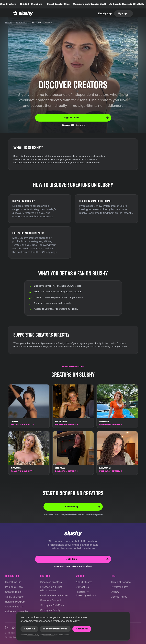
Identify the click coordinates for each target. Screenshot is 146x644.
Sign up (122, 14)
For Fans (21, 23)
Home (9, 23)
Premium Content (51, 601)
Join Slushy (82, 507)
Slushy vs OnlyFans (52, 606)
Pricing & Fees (14, 587)
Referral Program (15, 602)
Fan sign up (105, 14)
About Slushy (84, 582)
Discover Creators (51, 582)
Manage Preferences (55, 629)
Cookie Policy (119, 597)
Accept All (82, 629)
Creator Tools (13, 592)
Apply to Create (14, 597)
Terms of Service (121, 582)
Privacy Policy (119, 587)
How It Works (13, 582)
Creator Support (15, 607)
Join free (87, 559)
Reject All (29, 629)
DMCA (115, 592)
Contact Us (82, 587)
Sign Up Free (86, 118)
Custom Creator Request (55, 596)
